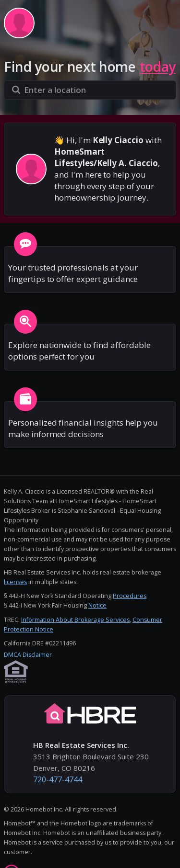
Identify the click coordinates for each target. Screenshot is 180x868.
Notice (97, 605)
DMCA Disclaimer (28, 655)
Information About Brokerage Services (75, 620)
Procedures (130, 596)
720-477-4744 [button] (58, 779)
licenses (15, 582)
